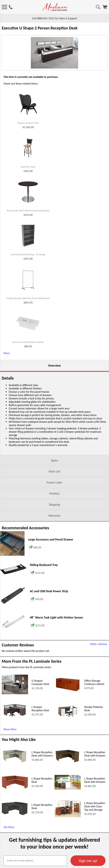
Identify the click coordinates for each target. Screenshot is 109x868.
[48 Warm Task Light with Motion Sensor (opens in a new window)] (13, 665)
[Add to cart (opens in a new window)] (35, 583)
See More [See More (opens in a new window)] (9, 863)
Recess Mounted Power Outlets (28, 379)
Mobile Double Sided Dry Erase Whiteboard (28, 335)
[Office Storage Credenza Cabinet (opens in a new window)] (68, 727)
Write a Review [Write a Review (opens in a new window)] (99, 680)
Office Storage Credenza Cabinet (94, 719)
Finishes (54, 530)
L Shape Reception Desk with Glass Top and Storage (95, 843)
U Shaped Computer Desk (40, 719)
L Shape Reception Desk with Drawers (42, 790)
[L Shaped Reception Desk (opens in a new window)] (15, 755)
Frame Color (54, 519)
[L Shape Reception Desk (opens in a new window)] (15, 824)
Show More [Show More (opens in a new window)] (10, 766)
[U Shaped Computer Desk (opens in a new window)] (15, 730)
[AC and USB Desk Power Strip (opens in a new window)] (13, 639)
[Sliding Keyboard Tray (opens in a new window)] (13, 609)
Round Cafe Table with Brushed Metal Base (28, 247)
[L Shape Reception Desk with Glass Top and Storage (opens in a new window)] (68, 852)
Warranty (54, 552)
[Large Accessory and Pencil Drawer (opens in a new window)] (12, 591)
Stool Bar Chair (28, 203)
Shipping (54, 541)
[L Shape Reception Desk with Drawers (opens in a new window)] (15, 798)
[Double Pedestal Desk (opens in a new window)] (68, 755)
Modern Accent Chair (28, 159)
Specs (54, 497)
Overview (54, 402)
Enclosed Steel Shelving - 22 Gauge (28, 291)
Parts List (54, 508)
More (7, 389)
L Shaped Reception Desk (40, 745)
